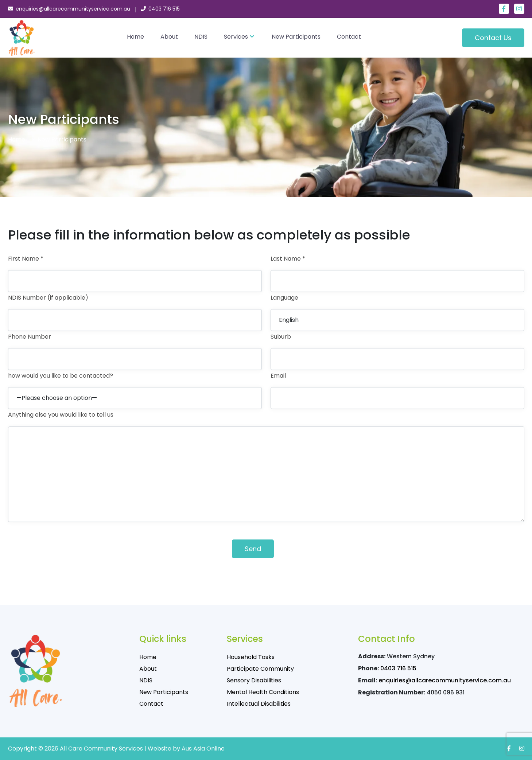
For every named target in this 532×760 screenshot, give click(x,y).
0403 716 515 (398, 668)
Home (135, 37)
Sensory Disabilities (254, 680)
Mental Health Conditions (263, 692)
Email (278, 376)
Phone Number (30, 337)
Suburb (281, 337)
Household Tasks (251, 657)
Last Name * (288, 259)
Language (284, 298)
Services (236, 37)
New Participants (296, 37)
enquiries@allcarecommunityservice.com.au (445, 680)
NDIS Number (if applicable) (48, 298)
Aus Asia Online (203, 749)
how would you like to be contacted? (61, 376)
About (169, 37)
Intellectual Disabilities (259, 704)
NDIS (201, 37)
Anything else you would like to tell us (61, 415)
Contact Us (493, 38)
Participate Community (260, 669)
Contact (349, 37)
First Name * (26, 259)
